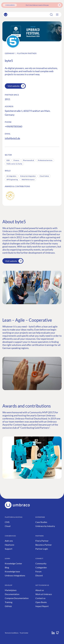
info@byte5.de (12, 138)
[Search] (54, 15)
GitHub (8, 606)
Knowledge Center (13, 563)
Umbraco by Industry (45, 526)
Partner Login (42, 549)
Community (41, 563)
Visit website (16, 86)
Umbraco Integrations (15, 575)
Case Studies (41, 522)
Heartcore (9, 545)
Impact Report (42, 606)
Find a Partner (42, 541)
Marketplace (11, 590)
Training (9, 602)
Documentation (12, 594)
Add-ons (9, 541)
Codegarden (41, 567)
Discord (39, 575)
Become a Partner (44, 545)
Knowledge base (12, 571)
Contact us (40, 598)
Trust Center (24, 633)
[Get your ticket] (59, 5)
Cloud (8, 526)
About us (40, 590)
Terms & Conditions (12, 633)
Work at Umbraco (44, 594)
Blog (7, 567)
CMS (7, 522)
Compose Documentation (17, 598)
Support (9, 549)
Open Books (41, 602)
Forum (38, 571)
